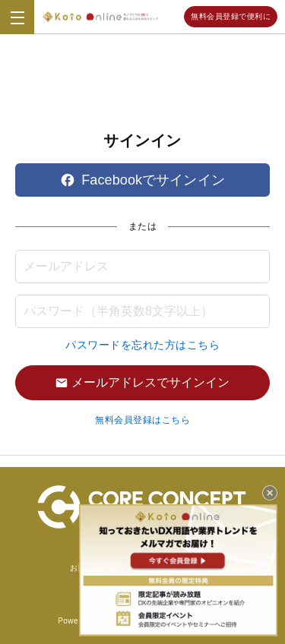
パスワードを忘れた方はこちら (142, 345)
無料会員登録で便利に (231, 16)
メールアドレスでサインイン (142, 382)
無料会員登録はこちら (142, 420)
